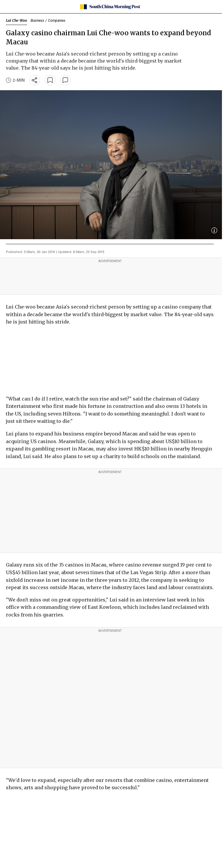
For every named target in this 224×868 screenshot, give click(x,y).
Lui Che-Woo (16, 20)
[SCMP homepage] (110, 7)
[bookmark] (50, 80)
